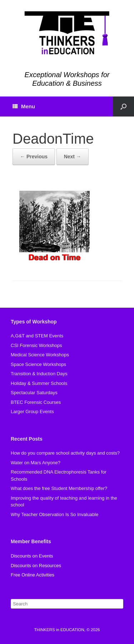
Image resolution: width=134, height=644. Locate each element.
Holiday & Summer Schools (39, 383)
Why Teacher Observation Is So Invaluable (54, 514)
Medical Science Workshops (40, 355)
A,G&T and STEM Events (37, 336)
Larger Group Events (32, 412)
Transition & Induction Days (39, 374)
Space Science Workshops (38, 364)
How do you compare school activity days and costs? (65, 453)
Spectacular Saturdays (34, 393)
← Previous (34, 157)
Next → (73, 157)
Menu (24, 106)
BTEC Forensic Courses (36, 402)
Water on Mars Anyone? (36, 463)
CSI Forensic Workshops (36, 345)
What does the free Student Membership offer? (59, 488)
